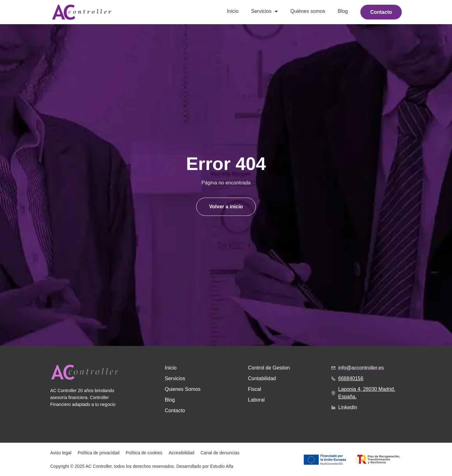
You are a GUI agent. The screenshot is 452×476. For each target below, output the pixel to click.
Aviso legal (61, 453)
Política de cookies (144, 453)
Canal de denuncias (220, 453)
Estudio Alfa (222, 466)
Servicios (264, 11)
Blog (342, 11)
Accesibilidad (181, 453)
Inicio (232, 11)
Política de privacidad (98, 453)
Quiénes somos (307, 11)
